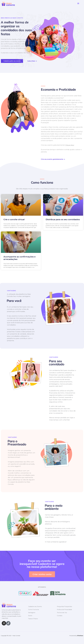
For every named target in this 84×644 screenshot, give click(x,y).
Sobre (30, 616)
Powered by (76, 636)
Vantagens (32, 613)
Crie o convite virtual (14, 219)
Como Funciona (33, 610)
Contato (60, 616)
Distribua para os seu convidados (63, 219)
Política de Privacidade (64, 610)
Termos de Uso (62, 613)
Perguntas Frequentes (64, 606)
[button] (78, 3)
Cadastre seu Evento (35, 606)
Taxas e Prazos (33, 619)
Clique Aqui (70, 145)
